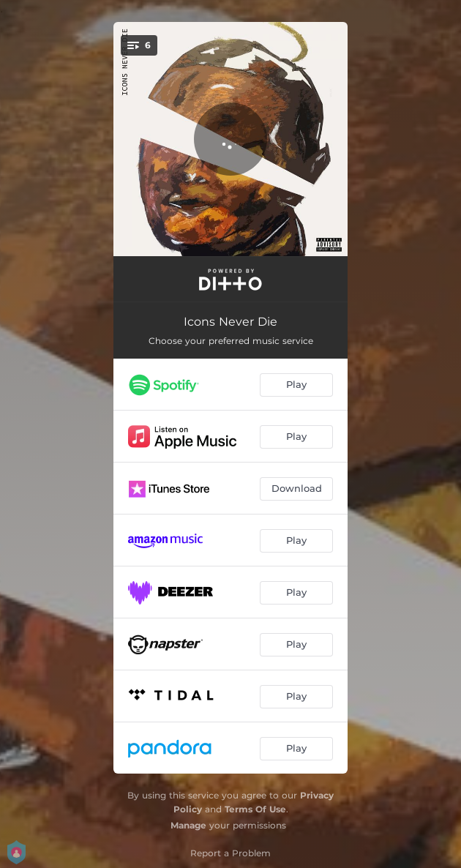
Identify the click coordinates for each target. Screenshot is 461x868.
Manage (188, 825)
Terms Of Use (255, 809)
